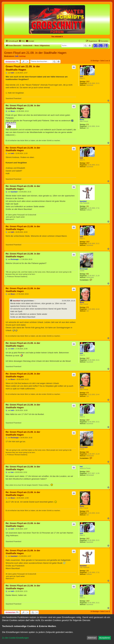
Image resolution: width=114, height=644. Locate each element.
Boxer (82, 120)
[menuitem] (22, 41)
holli (17, 56)
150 (88, 206)
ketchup (22, 56)
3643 (88, 472)
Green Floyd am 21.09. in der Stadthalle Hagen (35, 53)
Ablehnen (92, 638)
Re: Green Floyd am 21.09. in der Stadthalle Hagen (23, 107)
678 (88, 125)
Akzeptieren (104, 638)
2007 (88, 82)
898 (88, 274)
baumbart (83, 201)
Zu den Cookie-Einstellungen (15, 638)
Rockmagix (84, 269)
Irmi (81, 467)
